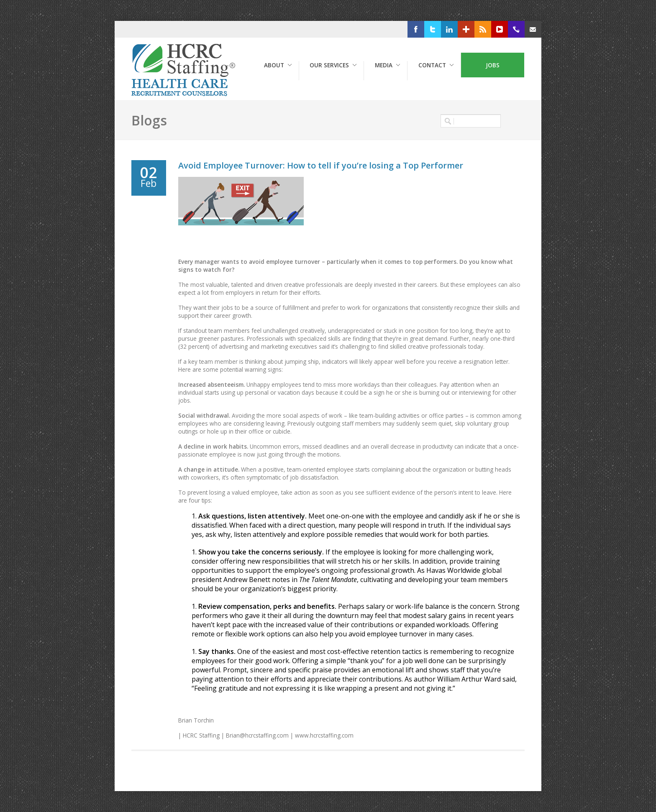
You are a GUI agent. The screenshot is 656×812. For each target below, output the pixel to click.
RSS (496, 29)
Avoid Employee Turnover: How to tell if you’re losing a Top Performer (321, 165)
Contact (432, 65)
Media (384, 65)
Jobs (493, 65)
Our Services (329, 65)
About (274, 65)
